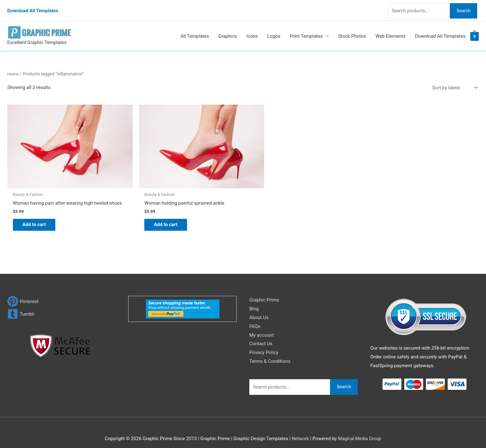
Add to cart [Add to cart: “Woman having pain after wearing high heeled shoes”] (37, 216)
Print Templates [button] (306, 31)
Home (13, 69)
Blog (254, 301)
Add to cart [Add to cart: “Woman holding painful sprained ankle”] (157, 212)
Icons (252, 31)
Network (300, 431)
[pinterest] (23, 294)
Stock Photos (352, 31)
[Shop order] (454, 83)
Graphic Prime (264, 292)
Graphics (228, 31)
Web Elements (390, 31)
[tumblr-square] (21, 306)
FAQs (255, 319)
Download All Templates (33, 8)
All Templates (195, 31)
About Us (259, 310)
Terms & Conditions (270, 354)
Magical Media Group (360, 431)
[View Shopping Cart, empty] (475, 31)
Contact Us (261, 336)
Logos (274, 31)
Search (462, 8)
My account (262, 327)
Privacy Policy (264, 345)
